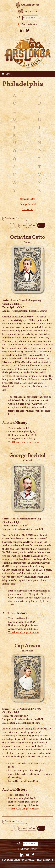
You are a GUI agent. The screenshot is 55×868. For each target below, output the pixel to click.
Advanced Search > (29, 24)
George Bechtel (28, 204)
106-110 (32, 225)
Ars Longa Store (27, 5)
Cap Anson (28, 210)
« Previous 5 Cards (13, 218)
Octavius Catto (28, 199)
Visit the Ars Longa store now (24, 442)
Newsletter (27, 11)
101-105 (23, 225)
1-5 (12, 225)
